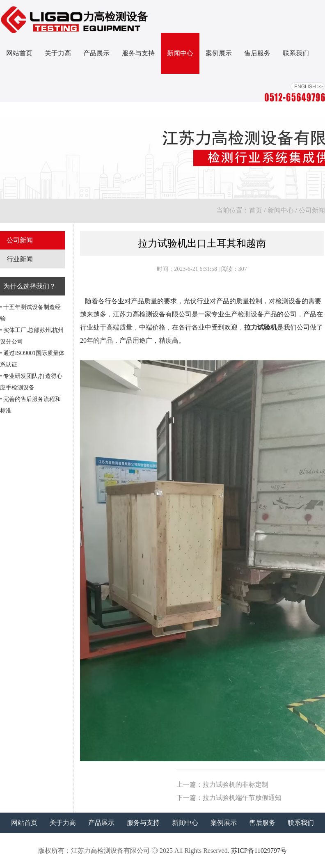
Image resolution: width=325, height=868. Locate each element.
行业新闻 (20, 259)
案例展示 (219, 53)
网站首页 (19, 53)
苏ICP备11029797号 (259, 851)
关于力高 (58, 53)
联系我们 (296, 53)
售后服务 (257, 53)
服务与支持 (138, 53)
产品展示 (96, 53)
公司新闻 (312, 210)
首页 (256, 210)
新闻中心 (180, 53)
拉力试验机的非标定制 (283, 784)
